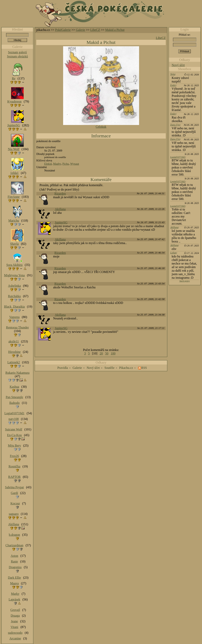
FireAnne (14, 197)
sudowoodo (15, 633)
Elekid (48, 164)
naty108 (14, 419)
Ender (173, 85)
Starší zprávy (185, 281)
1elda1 (14, 173)
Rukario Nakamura (17, 373)
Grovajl (15, 610)
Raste (14, 561)
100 (113, 353)
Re (14, 78)
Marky (15, 594)
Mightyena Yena (14, 275)
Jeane (14, 621)
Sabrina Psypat (14, 487)
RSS (144, 368)
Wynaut (75, 164)
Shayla (14, 244)
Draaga (15, 616)
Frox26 (14, 456)
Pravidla (63, 368)
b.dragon (14, 535)
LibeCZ (95, 30)
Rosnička (14, 466)
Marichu (14, 221)
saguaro (14, 514)
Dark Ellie (14, 578)
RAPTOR (14, 477)
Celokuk (101, 127)
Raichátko (14, 296)
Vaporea (14, 317)
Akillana (60, 209)
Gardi (14, 493)
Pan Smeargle (14, 397)
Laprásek (14, 599)
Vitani (14, 627)
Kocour (15, 503)
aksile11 (14, 341)
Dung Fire (175, 125)
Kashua (14, 387)
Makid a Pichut (115, 30)
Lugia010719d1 (178, 157)
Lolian (173, 253)
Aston (14, 556)
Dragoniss (15, 567)
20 (101, 353)
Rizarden (60, 194)
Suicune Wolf (14, 429)
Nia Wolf (14, 149)
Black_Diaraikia (14, 307)
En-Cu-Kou (14, 435)
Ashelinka (14, 286)
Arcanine (15, 638)
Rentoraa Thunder (18, 327)
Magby (57, 164)
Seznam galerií (18, 52)
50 (107, 353)
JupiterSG (61, 223)
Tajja (173, 74)
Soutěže (109, 368)
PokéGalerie (63, 30)
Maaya (14, 583)
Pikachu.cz (126, 368)
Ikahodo (14, 403)
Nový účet (178, 65)
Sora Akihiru (14, 265)
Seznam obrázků (17, 56)
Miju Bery (14, 446)
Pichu (66, 164)
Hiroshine (14, 352)
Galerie (80, 30)
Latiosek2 (14, 362)
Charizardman (14, 545)
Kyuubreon (14, 101)
